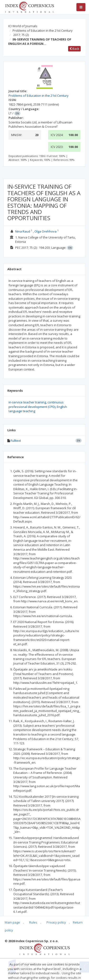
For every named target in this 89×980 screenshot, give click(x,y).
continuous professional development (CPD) (36, 404)
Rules (33, 922)
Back (74, 49)
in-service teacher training (27, 402)
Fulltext (16, 441)
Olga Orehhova (45, 231)
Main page (12, 922)
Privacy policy (56, 922)
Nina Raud (23, 231)
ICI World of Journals (23, 26)
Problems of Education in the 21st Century (43, 30)
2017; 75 (21, 35)
